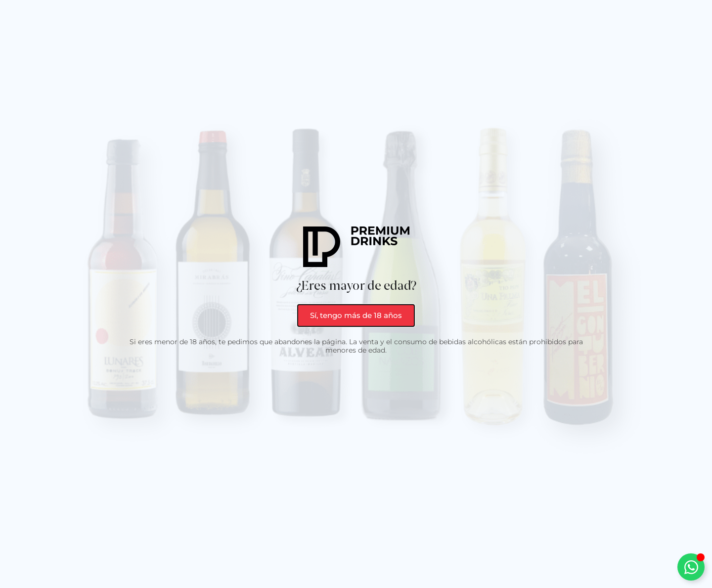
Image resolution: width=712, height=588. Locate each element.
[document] (356, 294)
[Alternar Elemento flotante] (691, 567)
